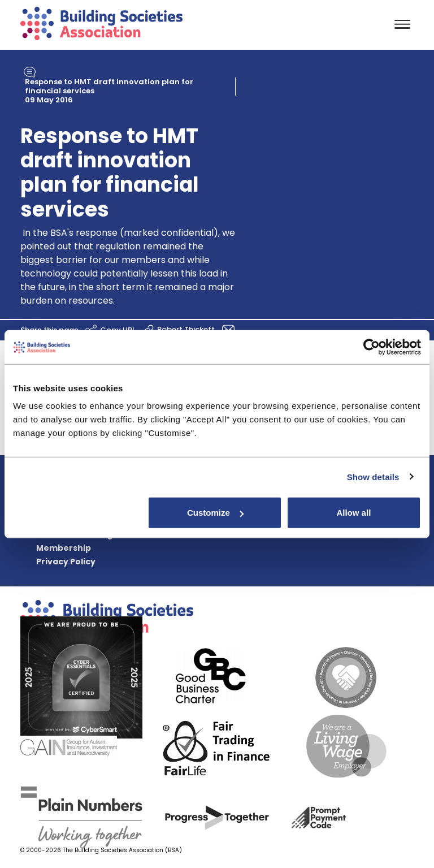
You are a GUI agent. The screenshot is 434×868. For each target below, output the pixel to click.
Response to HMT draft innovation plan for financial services (109, 86)
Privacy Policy (66, 562)
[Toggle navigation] (402, 25)
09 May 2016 (49, 100)
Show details (373, 476)
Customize (215, 513)
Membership (64, 548)
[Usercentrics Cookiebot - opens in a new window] (372, 347)
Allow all (353, 513)
